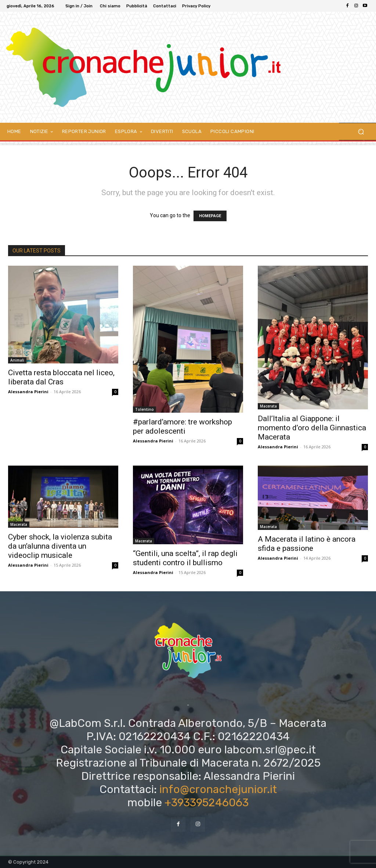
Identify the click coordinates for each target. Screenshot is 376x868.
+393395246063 (207, 803)
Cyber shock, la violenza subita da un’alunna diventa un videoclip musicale (60, 546)
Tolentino (144, 409)
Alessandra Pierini (28, 392)
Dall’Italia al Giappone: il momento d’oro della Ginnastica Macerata (312, 428)
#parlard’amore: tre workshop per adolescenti (182, 426)
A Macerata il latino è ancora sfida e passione (307, 544)
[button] (361, 132)
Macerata (268, 406)
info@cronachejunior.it (218, 789)
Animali (17, 360)
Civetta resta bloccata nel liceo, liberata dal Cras (61, 377)
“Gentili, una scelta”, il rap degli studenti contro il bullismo (185, 558)
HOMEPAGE (210, 216)
